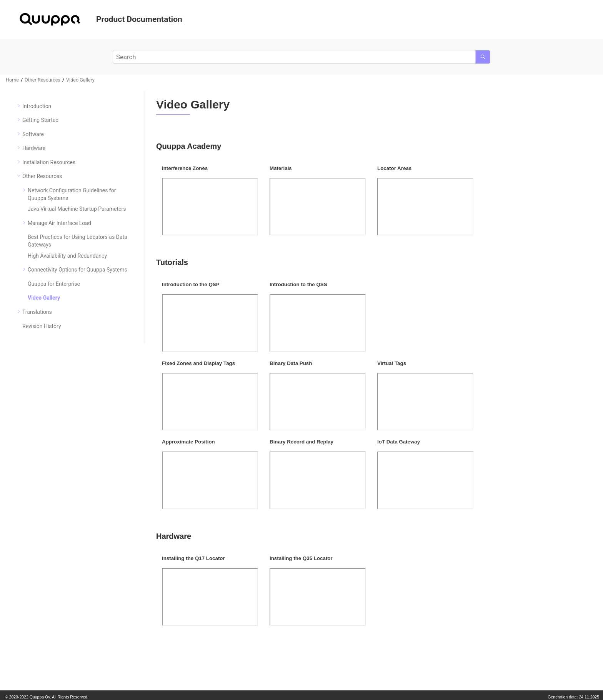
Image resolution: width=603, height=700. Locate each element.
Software (33, 134)
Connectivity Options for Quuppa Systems (77, 270)
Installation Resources (49, 162)
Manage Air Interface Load (59, 223)
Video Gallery (80, 80)
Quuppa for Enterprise (54, 284)
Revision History (42, 326)
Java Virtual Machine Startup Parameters (77, 209)
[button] (19, 106)
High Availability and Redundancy (67, 256)
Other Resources (42, 80)
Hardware (34, 148)
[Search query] (302, 57)
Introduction (37, 106)
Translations (37, 312)
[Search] (483, 57)
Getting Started (40, 120)
